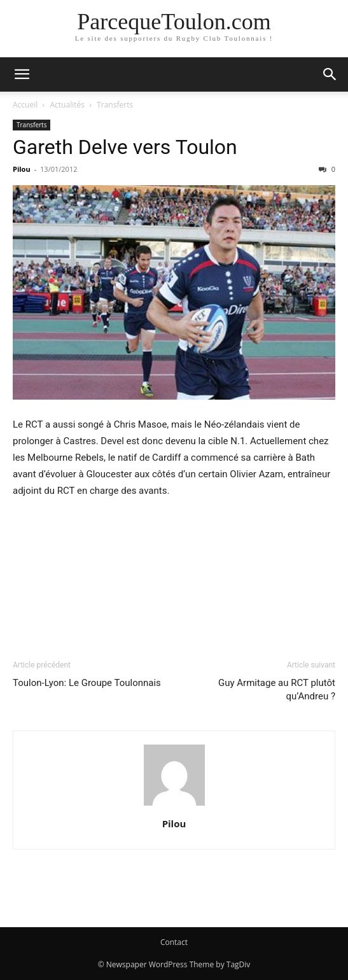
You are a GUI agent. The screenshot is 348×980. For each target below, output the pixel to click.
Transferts (115, 105)
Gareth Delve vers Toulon (125, 147)
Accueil (25, 105)
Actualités (67, 105)
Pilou (22, 169)
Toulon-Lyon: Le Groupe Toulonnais (87, 683)
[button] (22, 74)
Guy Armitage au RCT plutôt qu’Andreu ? (277, 689)
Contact (174, 942)
